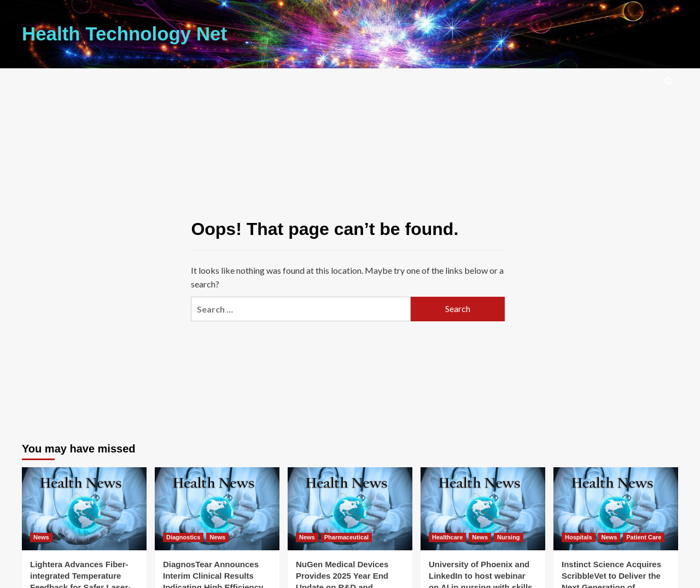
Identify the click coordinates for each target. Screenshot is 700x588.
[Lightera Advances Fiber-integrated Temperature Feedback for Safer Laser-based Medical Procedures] (84, 508)
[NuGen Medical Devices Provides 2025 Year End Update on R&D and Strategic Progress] (350, 508)
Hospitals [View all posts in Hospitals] (579, 536)
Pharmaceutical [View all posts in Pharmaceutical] (346, 536)
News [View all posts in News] (41, 536)
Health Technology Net (116, 33)
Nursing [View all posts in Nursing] (509, 536)
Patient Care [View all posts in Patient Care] (644, 536)
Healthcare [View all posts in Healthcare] (447, 536)
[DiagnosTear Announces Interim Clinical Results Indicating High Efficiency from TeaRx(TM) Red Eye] (217, 508)
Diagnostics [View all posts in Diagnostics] (183, 536)
